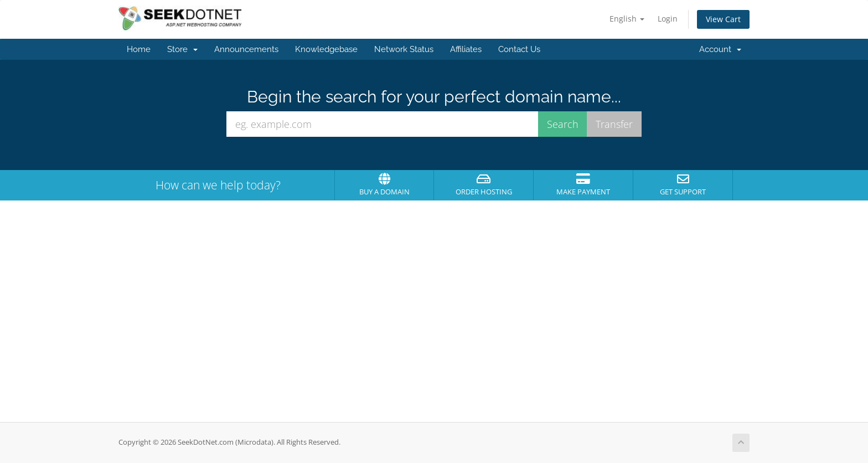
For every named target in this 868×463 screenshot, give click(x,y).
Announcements (246, 49)
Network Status (404, 49)
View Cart (723, 19)
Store (182, 49)
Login (668, 19)
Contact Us (519, 49)
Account (720, 49)
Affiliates (466, 49)
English (627, 19)
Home (139, 49)
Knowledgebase (326, 49)
